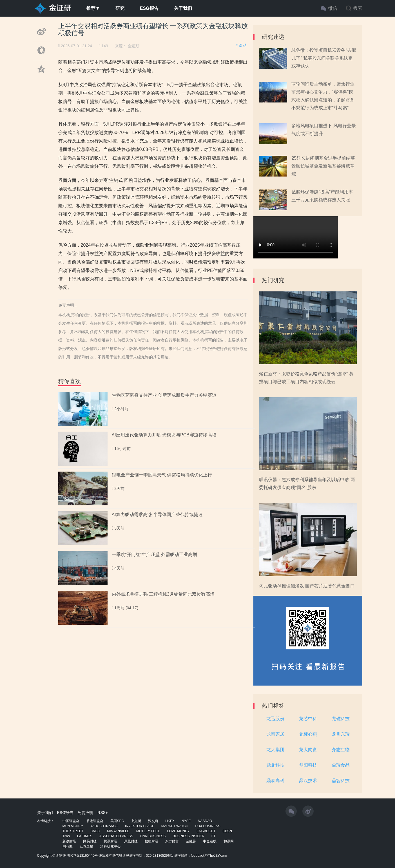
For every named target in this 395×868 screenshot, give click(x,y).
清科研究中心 (110, 846)
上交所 (136, 821)
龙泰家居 (275, 734)
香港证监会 (95, 821)
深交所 (153, 821)
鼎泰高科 (275, 781)
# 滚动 (241, 45)
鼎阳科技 (308, 765)
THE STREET (73, 831)
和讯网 (229, 841)
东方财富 (172, 841)
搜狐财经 (151, 841)
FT (214, 836)
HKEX (170, 821)
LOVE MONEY (178, 831)
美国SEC (117, 821)
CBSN (227, 831)
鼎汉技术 (308, 781)
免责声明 (85, 813)
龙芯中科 (308, 719)
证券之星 (86, 846)
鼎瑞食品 (341, 765)
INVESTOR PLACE (140, 826)
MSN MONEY (73, 826)
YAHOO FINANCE (104, 826)
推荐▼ (93, 8)
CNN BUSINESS (153, 836)
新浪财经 (69, 841)
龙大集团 (275, 750)
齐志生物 (341, 750)
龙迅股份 (275, 719)
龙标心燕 (308, 734)
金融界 (191, 841)
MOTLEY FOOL (148, 831)
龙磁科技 (341, 719)
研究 (120, 8)
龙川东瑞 (341, 734)
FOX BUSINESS (208, 826)
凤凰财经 (131, 841)
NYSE (186, 821)
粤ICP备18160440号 (82, 856)
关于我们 (183, 8)
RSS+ (103, 813)
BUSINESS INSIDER (188, 836)
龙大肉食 (308, 750)
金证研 (134, 46)
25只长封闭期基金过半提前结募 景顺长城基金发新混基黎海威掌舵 (323, 166)
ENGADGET (206, 831)
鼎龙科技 (275, 765)
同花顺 (68, 846)
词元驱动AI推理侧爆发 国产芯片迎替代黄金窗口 (307, 586)
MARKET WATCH (175, 826)
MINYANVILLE (118, 831)
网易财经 (90, 841)
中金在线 (210, 841)
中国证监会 (71, 821)
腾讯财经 (110, 841)
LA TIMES (85, 836)
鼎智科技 (341, 781)
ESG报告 (149, 8)
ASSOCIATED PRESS (116, 836)
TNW (66, 836)
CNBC (95, 831)
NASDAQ (205, 821)
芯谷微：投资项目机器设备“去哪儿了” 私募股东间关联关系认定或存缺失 (324, 58)
